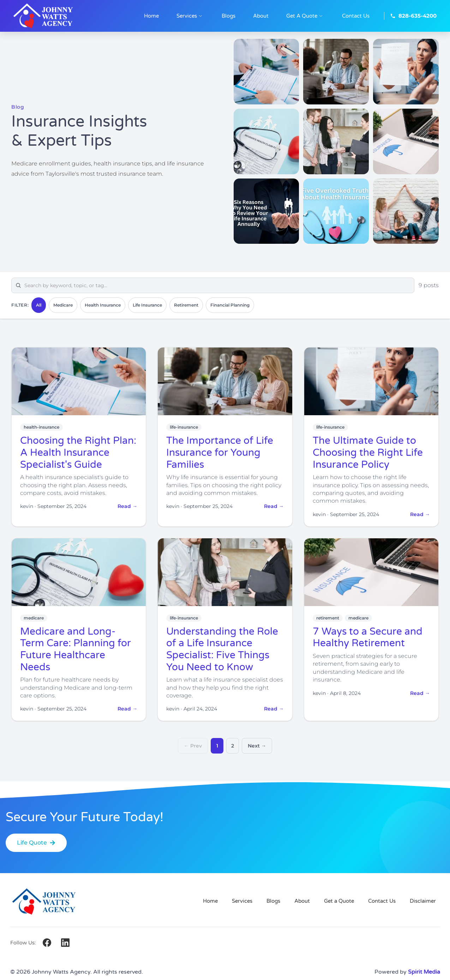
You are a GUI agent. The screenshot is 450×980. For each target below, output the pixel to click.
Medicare (63, 305)
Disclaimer (423, 901)
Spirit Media (424, 972)
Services (242, 901)
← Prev (193, 746)
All (39, 305)
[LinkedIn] (65, 943)
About (302, 901)
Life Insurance (147, 305)
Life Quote (36, 843)
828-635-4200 (413, 16)
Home (210, 901)
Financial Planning (230, 305)
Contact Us (382, 901)
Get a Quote (339, 901)
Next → (257, 746)
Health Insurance (103, 305)
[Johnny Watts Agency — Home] (56, 16)
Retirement (186, 305)
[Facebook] (47, 943)
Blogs (273, 901)
